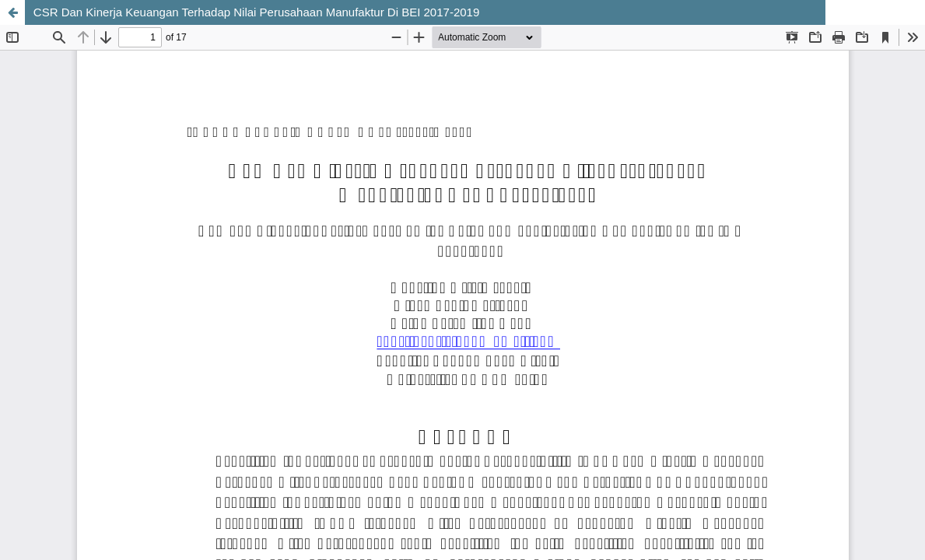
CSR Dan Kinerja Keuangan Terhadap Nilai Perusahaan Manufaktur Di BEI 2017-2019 (256, 12)
